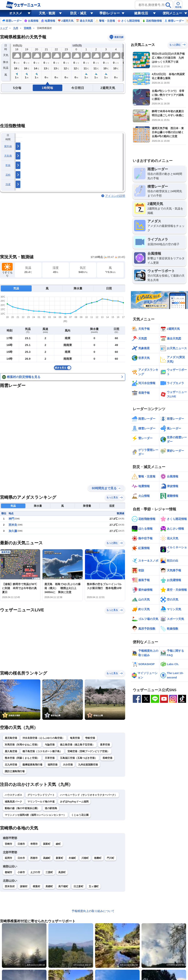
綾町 (58, 844)
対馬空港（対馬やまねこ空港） (22, 745)
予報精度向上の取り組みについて (93, 911)
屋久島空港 (11, 751)
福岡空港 (53, 765)
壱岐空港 (90, 738)
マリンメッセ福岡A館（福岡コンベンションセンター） (35, 815)
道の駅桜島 (51, 808)
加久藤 (13, 531)
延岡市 (8, 858)
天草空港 (50, 758)
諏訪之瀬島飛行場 (15, 771)
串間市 (34, 844)
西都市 (34, 858)
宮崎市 (8, 844)
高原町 (62, 872)
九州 (16, 28)
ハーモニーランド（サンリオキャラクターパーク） (88, 795)
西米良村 (10, 886)
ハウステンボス (13, 795)
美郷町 (49, 886)
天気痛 (8, 156)
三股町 (49, 872)
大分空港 (68, 765)
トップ (4, 28)
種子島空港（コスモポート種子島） (42, 751)
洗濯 (8, 184)
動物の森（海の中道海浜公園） (22, 808)
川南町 (85, 858)
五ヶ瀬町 (94, 886)
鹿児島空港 (11, 738)
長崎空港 (107, 758)
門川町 (111, 858)
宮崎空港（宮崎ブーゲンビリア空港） (88, 751)
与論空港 (50, 745)
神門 (11, 519)
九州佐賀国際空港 (88, 765)
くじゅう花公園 (80, 815)
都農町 (98, 858)
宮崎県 (28, 28)
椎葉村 (36, 886)
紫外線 (8, 146)
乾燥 (8, 165)
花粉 (8, 175)
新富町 (60, 858)
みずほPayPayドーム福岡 (74, 802)
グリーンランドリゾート (41, 795)
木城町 (72, 858)
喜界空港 (105, 745)
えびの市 (35, 872)
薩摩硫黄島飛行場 (32, 765)
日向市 (21, 858)
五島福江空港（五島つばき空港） (79, 758)
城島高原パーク (13, 802)
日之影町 (78, 886)
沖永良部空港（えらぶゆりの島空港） (44, 738)
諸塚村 (24, 886)
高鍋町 (47, 858)
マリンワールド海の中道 (41, 802)
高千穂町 (63, 886)
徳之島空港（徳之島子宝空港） (77, 745)
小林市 (21, 872)
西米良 (13, 525)
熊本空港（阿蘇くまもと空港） (22, 758)
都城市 (8, 872)
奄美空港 (75, 738)
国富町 (47, 844)
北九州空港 (11, 765)
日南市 (21, 844)
